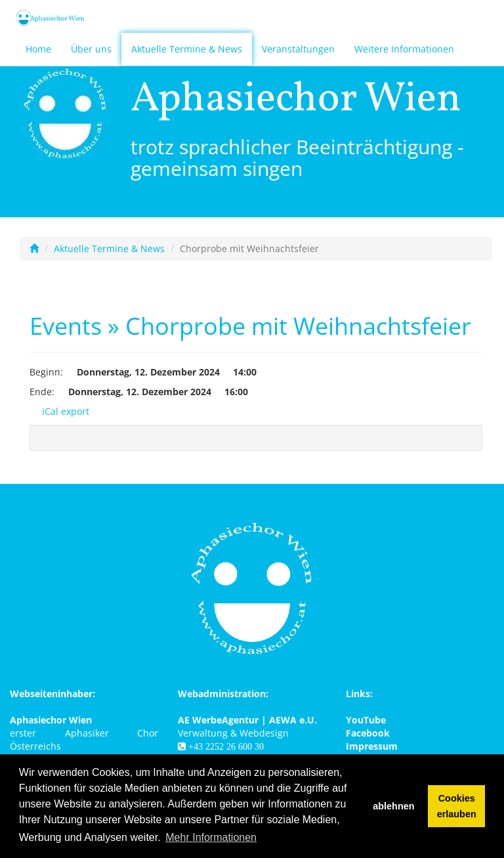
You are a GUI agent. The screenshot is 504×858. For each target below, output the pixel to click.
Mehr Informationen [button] (211, 837)
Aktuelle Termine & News (187, 49)
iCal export (59, 411)
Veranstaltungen (298, 49)
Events (66, 326)
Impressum (372, 746)
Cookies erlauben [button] (457, 806)
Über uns (91, 49)
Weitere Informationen (404, 49)
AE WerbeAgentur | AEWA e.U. (247, 720)
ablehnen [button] (393, 806)
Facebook (368, 733)
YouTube (366, 720)
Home (38, 49)
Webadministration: (223, 694)
